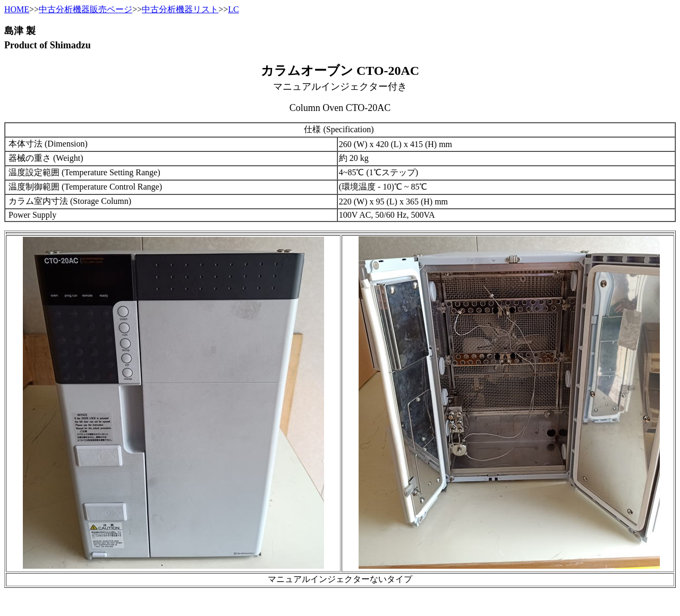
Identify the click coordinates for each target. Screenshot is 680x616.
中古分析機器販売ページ (86, 9)
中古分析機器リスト (180, 9)
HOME (17, 9)
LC (233, 9)
